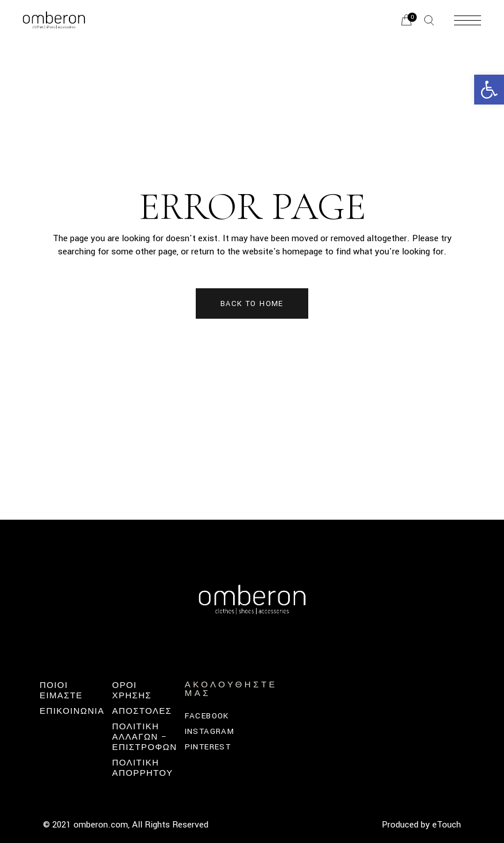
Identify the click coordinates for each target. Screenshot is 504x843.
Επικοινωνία (72, 711)
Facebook (207, 716)
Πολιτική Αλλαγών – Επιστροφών (144, 737)
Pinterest (208, 747)
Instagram (210, 731)
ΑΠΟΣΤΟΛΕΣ (142, 711)
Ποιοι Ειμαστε (61, 691)
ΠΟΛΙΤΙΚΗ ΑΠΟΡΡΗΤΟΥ (142, 768)
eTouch (447, 825)
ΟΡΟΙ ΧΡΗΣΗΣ (132, 691)
